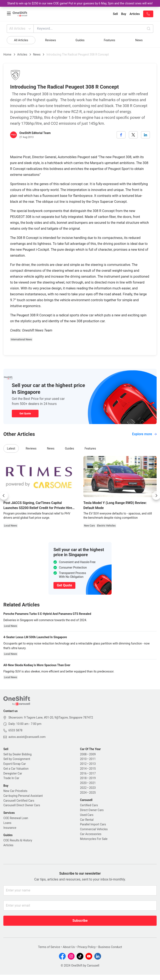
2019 (92, 778)
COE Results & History (18, 840)
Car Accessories (91, 834)
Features (109, 40)
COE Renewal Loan (16, 818)
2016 (83, 773)
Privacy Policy (87, 947)
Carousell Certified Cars (19, 801)
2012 (83, 764)
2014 (83, 769)
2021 (92, 783)
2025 (92, 793)
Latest (11, 448)
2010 (83, 759)
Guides (80, 40)
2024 (83, 793)
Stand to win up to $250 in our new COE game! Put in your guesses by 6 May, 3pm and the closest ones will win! (80, 3)
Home (7, 54)
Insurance (10, 828)
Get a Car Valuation (16, 769)
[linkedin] (145, 135)
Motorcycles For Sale (94, 839)
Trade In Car (11, 778)
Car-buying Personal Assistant (23, 796)
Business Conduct (110, 947)
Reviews (50, 40)
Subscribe (80, 921)
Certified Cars (89, 805)
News (139, 40)
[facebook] (121, 135)
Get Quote (25, 414)
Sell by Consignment (17, 759)
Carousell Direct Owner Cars (22, 805)
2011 (92, 759)
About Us (69, 947)
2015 (92, 769)
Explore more (144, 434)
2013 (92, 764)
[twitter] (133, 135)
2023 (92, 788)
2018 (83, 778)
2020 (83, 783)
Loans (7, 823)
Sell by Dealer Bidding (17, 754)
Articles (22, 54)
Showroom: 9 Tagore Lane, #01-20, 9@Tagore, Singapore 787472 (51, 717)
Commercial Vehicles (94, 829)
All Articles (21, 29)
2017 (92, 773)
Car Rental (87, 820)
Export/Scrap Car (15, 764)
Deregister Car (13, 773)
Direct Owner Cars (92, 810)
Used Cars (87, 815)
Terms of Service (49, 947)
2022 (83, 788)
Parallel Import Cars (93, 824)
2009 (92, 754)
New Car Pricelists (15, 791)
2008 (83, 754)
